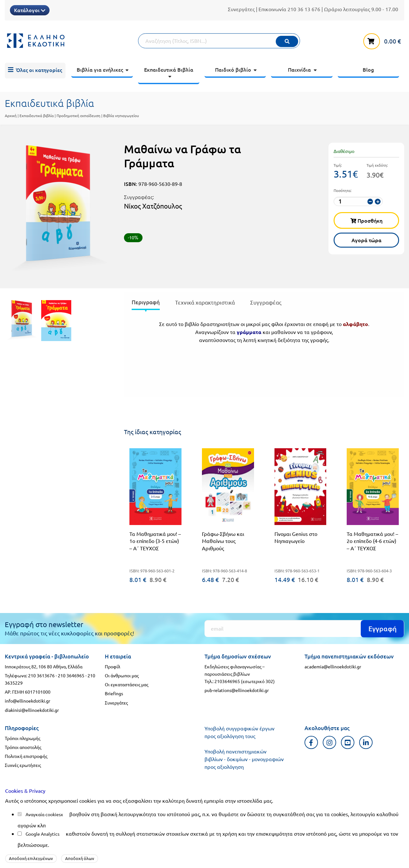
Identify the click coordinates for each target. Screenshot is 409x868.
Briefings (114, 693)
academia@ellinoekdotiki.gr (333, 666)
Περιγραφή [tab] (146, 302)
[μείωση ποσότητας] (370, 202)
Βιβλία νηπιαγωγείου (121, 115)
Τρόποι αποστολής (23, 747)
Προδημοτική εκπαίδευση (78, 115)
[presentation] (146, 303)
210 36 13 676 (304, 9)
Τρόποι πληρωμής (23, 738)
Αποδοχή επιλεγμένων (31, 858)
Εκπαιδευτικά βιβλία (37, 115)
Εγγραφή (382, 629)
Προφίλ (112, 666)
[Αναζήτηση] (219, 41)
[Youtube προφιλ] (348, 742)
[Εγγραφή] (304, 629)
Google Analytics (42, 834)
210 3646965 (71, 675)
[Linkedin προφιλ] (366, 742)
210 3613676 (41, 675)
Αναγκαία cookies (43, 814)
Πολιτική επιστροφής (26, 756)
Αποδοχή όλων (80, 858)
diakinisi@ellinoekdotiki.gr (32, 710)
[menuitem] (35, 71)
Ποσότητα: (343, 190)
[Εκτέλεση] (287, 41)
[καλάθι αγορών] (384, 40)
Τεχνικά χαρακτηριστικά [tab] (205, 302)
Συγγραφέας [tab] (266, 302)
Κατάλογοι (30, 10)
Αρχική (11, 115)
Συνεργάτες (241, 9)
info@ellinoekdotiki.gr (27, 701)
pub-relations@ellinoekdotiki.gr (237, 690)
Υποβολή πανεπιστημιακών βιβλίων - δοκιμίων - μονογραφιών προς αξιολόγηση (244, 759)
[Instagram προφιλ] (330, 742)
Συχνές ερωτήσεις (23, 765)
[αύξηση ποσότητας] (378, 202)
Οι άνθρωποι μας (122, 675)
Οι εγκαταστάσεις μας (127, 684)
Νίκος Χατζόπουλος (153, 206)
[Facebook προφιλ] (311, 742)
